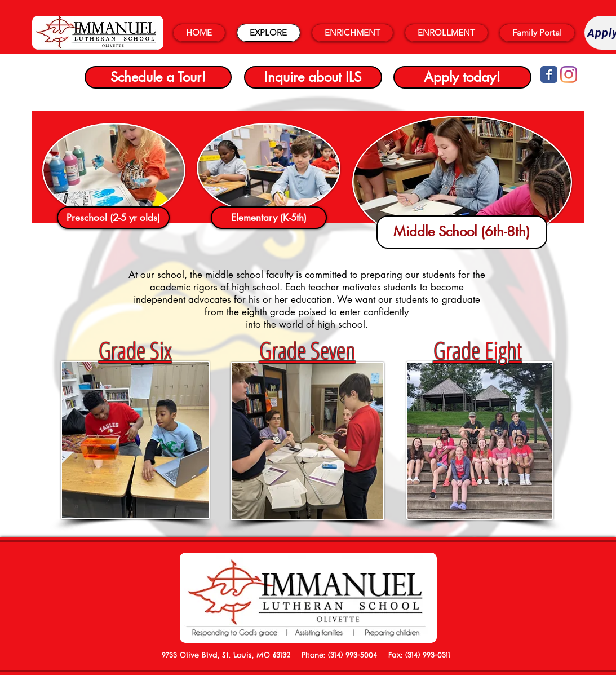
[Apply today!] (462, 77)
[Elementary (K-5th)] (269, 218)
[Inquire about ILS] (313, 77)
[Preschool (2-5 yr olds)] (113, 218)
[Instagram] (569, 74)
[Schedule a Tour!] (158, 77)
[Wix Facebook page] (549, 74)
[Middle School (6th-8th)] (462, 232)
